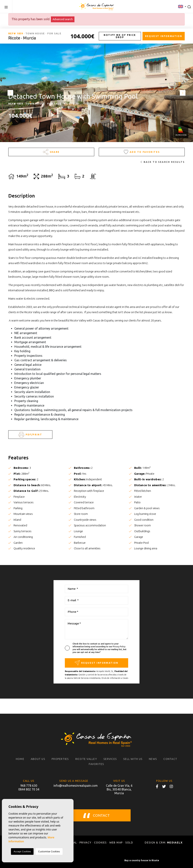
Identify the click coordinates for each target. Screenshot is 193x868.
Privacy (86, 843)
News (153, 759)
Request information (164, 36)
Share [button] (51, 152)
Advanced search (63, 19)
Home (20, 759)
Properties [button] (60, 759)
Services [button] (110, 759)
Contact (170, 759)
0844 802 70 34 (29, 789)
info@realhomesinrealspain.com (74, 786)
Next (184, 93)
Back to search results (163, 162)
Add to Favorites (142, 152)
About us (38, 759)
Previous (9, 93)
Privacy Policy (119, 647)
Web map (116, 843)
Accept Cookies (22, 851)
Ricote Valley (86, 759)
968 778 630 (29, 786)
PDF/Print (30, 435)
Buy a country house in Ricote (142, 860)
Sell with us (133, 759)
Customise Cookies (49, 851)
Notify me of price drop (120, 36)
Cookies (100, 843)
